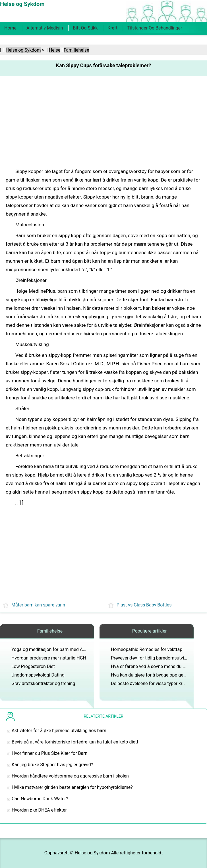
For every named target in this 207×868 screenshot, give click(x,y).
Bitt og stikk (85, 28)
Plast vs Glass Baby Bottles (144, 605)
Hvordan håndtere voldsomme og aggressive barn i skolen (70, 776)
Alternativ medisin (45, 28)
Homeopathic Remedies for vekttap (147, 649)
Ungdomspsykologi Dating (38, 675)
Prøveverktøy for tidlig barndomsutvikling (152, 658)
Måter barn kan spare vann (38, 605)
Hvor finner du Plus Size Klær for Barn (49, 753)
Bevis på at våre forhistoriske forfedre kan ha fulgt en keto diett (75, 742)
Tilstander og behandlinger (155, 28)
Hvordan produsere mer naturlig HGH (49, 658)
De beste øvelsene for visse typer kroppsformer (159, 683)
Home (10, 28)
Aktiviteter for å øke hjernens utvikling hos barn (59, 731)
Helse (55, 50)
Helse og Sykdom (23, 50)
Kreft (112, 28)
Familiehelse (76, 50)
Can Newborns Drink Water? (40, 799)
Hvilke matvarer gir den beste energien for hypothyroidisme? (72, 787)
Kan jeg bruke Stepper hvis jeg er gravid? (52, 765)
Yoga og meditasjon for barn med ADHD (52, 649)
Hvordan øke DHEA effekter (39, 810)
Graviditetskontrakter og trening (43, 683)
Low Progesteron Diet (33, 666)
